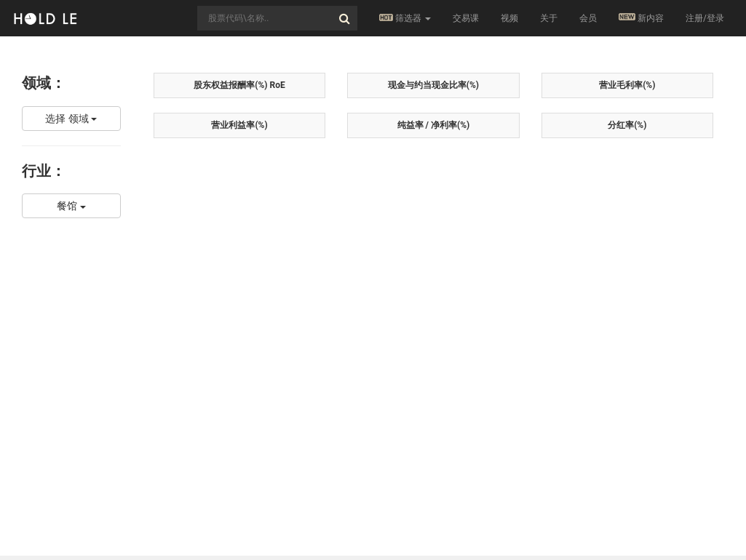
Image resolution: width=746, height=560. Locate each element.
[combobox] (277, 18)
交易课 (466, 18)
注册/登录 (705, 18)
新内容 (641, 18)
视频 (509, 18)
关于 (549, 18)
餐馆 (71, 206)
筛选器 (405, 18)
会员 (588, 18)
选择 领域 (71, 119)
